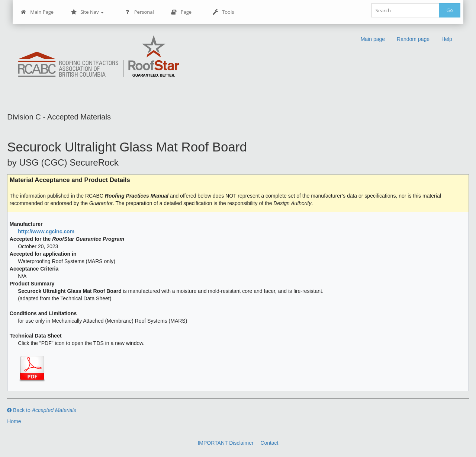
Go (450, 10)
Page (181, 12)
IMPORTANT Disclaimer (225, 443)
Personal (139, 12)
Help (447, 39)
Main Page (37, 12)
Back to (42, 410)
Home (14, 421)
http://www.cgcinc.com (46, 231)
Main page (373, 39)
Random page (413, 39)
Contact (269, 443)
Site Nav (87, 12)
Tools (223, 12)
